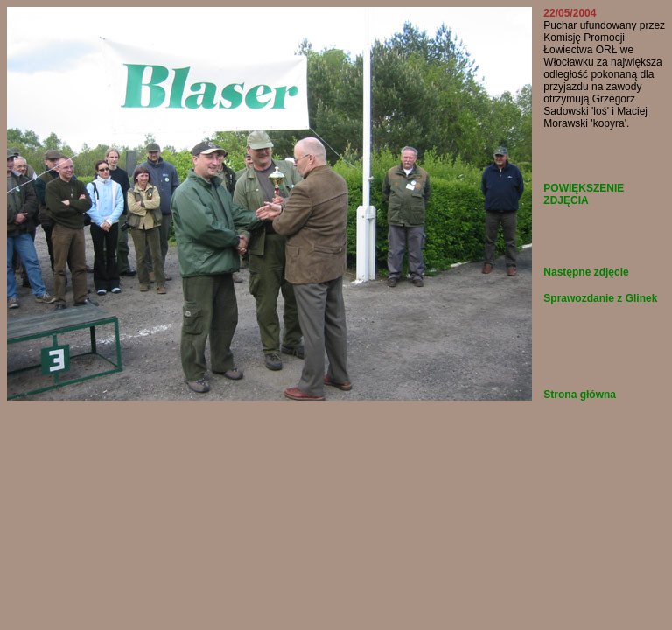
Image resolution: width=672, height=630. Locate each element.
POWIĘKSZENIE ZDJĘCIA (584, 194)
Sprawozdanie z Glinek (600, 298)
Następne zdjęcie (586, 272)
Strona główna (580, 395)
